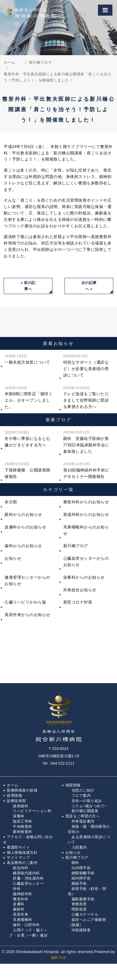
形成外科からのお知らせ (86, 515)
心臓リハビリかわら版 (25, 602)
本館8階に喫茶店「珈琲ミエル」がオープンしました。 (29, 397)
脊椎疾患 (79, 904)
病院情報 (73, 785)
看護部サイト (18, 847)
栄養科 (19, 816)
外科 (17, 889)
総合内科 (21, 868)
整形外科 (21, 899)
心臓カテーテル (85, 914)
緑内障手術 (81, 878)
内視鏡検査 (81, 930)
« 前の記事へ (28, 286)
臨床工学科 (23, 821)
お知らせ (13, 558)
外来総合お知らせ (80, 590)
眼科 (75, 863)
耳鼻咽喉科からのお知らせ (86, 530)
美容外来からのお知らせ (27, 615)
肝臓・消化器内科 (28, 878)
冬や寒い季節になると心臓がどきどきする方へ (27, 438)
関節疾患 (79, 909)
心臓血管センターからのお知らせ (86, 562)
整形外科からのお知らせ (86, 502)
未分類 (11, 502)
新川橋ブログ (76, 546)
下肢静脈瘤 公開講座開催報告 (27, 470)
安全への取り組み (87, 801)
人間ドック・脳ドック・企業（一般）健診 (28, 933)
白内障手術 (81, 868)
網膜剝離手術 (83, 873)
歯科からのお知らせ (23, 546)
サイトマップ (18, 857)
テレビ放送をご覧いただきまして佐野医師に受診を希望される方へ (86, 397)
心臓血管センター (28, 884)
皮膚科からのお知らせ (25, 527)
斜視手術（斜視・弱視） (87, 891)
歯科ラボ (59, 958)
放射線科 (21, 806)
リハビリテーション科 (32, 811)
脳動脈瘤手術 (83, 899)
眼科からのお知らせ (23, 515)
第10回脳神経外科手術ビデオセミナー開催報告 (86, 470)
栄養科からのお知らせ (84, 577)
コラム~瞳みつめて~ (89, 806)
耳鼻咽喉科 (23, 920)
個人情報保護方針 (22, 853)
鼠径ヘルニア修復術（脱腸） (87, 922)
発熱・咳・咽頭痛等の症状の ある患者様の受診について (89, 834)
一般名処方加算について (27, 359)
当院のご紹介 (83, 790)
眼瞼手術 (79, 884)
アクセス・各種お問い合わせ (28, 840)
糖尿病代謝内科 (26, 873)
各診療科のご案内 (22, 863)
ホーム (13, 785)
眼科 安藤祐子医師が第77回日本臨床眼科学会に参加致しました (86, 441)
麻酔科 (19, 909)
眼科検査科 (23, 832)
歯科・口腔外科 (26, 925)
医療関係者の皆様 (22, 790)
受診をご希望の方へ (83, 816)
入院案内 (79, 847)
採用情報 (14, 796)
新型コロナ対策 (78, 602)
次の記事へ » (89, 286)
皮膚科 (19, 904)
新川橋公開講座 (85, 811)
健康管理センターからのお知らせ (27, 581)
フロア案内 (81, 796)
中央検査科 (23, 827)
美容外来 (21, 914)
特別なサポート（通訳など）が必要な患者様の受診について (86, 365)
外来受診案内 (83, 821)
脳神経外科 (23, 894)
